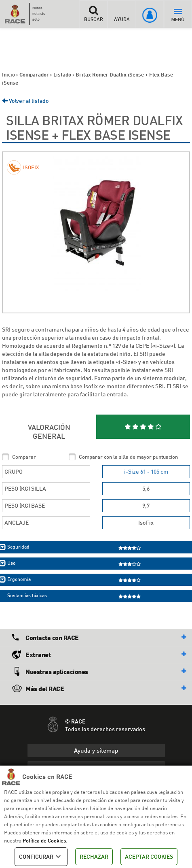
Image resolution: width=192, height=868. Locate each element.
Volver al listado (25, 101)
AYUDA (122, 14)
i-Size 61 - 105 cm (146, 471)
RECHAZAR (94, 856)
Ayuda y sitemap (96, 750)
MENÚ (178, 15)
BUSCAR (93, 14)
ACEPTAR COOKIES (149, 856)
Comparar (24, 457)
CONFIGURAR (41, 857)
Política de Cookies (44, 840)
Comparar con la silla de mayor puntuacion (128, 457)
